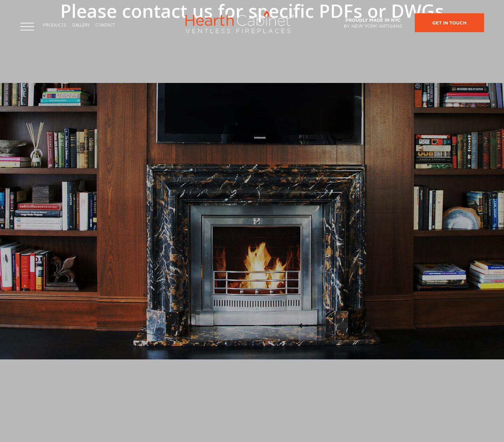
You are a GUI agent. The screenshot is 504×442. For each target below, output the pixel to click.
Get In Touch (449, 23)
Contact (105, 25)
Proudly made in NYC (373, 23)
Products (55, 25)
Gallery (81, 25)
